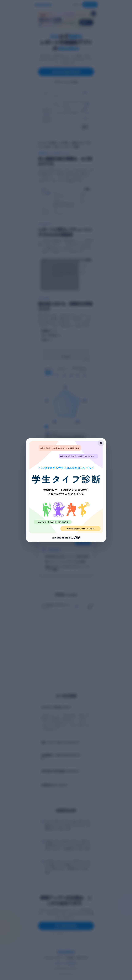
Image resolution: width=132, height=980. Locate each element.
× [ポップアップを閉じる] (101, 443)
